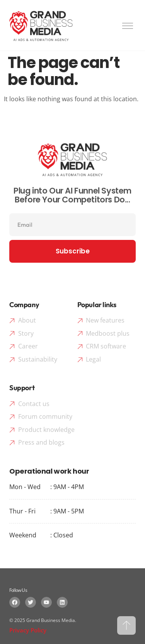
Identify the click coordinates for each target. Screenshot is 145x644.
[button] (128, 25)
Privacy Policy (28, 630)
